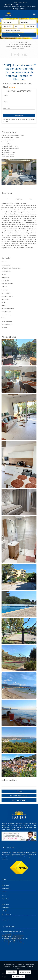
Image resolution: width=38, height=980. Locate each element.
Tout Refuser (25, 972)
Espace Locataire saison (28, 7)
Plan (31, 199)
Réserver (19, 115)
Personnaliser (12, 972)
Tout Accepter (19, 976)
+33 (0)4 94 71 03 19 (20, 9)
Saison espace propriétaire (10, 7)
